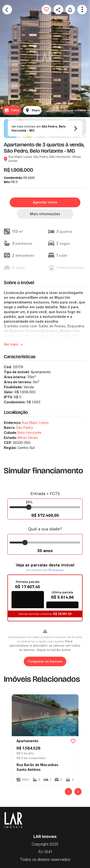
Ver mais (14, 344)
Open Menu (82, 10)
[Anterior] (68, 792)
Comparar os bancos (45, 662)
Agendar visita (45, 202)
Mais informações (45, 214)
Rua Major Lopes (35, 423)
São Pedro (25, 428)
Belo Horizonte (30, 433)
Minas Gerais (28, 438)
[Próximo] (78, 792)
